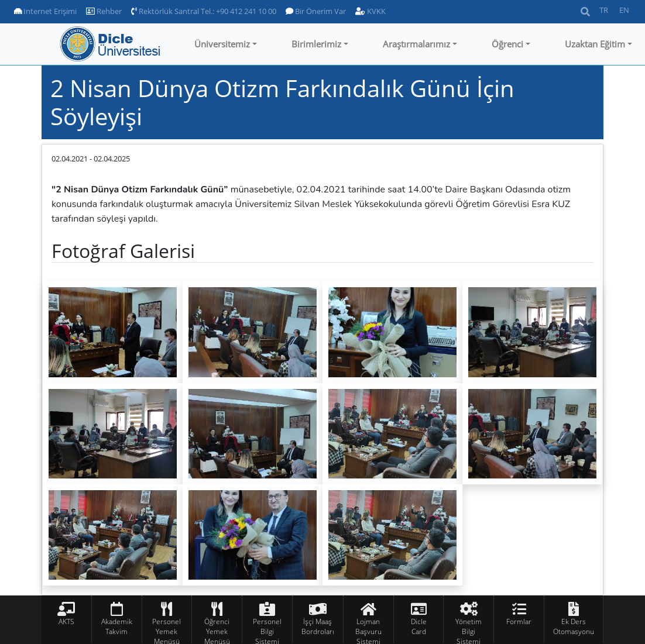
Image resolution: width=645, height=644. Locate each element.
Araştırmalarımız (416, 44)
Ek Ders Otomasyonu (574, 626)
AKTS (66, 621)
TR (604, 10)
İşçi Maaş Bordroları (318, 626)
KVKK (370, 11)
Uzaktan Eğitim (595, 44)
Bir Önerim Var (316, 11)
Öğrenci (507, 44)
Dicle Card (419, 626)
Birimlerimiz (316, 44)
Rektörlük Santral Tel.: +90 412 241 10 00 (204, 11)
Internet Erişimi (45, 11)
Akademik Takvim (117, 626)
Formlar (519, 621)
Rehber (104, 11)
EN (624, 10)
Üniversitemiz (222, 44)
